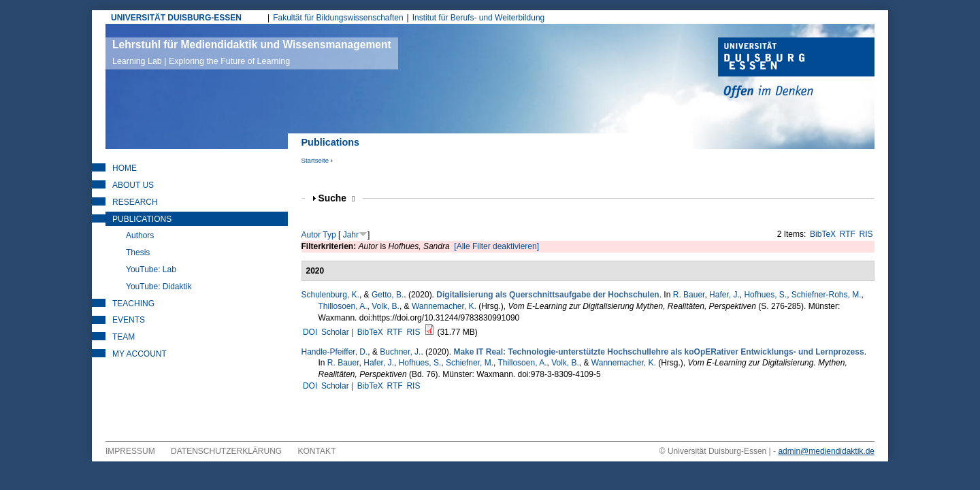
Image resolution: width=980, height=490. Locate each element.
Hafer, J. (724, 295)
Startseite (315, 160)
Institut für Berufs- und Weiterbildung (479, 18)
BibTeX (823, 234)
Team (124, 337)
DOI (310, 332)
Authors (140, 235)
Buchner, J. (400, 352)
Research (135, 202)
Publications (142, 219)
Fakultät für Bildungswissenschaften (338, 18)
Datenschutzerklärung (226, 451)
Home (125, 168)
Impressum (130, 451)
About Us (133, 185)
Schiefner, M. (470, 363)
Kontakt (317, 451)
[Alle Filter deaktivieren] (496, 246)
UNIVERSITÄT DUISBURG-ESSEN (176, 18)
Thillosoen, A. (343, 306)
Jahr (351, 235)
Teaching (133, 304)
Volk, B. (386, 306)
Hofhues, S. (765, 295)
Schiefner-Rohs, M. (827, 295)
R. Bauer (689, 295)
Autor (311, 235)
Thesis (138, 252)
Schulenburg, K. (330, 295)
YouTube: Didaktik (159, 287)
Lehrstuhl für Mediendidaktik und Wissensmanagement (252, 52)
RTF (848, 234)
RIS (866, 234)
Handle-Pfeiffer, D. (335, 352)
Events (129, 320)
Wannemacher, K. (444, 306)
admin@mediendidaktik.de (826, 451)
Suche (337, 198)
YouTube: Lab (151, 269)
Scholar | (338, 332)
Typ (329, 235)
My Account (140, 354)
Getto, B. (388, 295)
